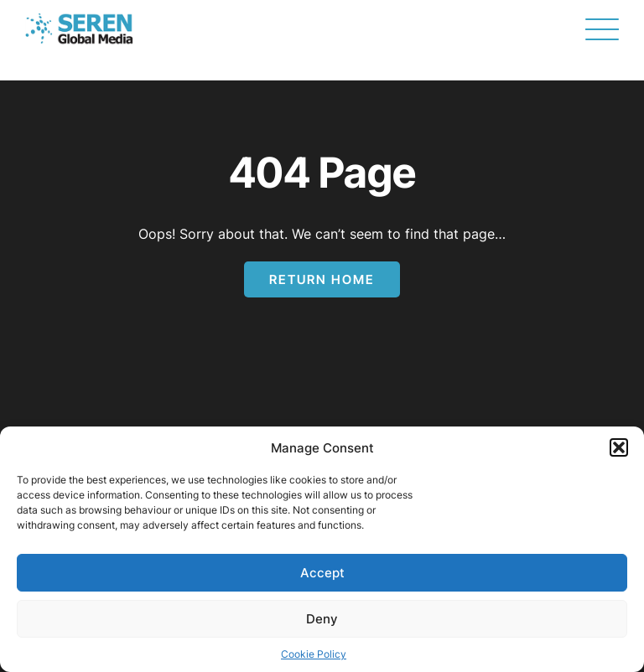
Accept (322, 573)
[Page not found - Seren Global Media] (79, 29)
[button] (619, 447)
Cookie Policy (314, 654)
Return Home (322, 279)
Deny (322, 619)
